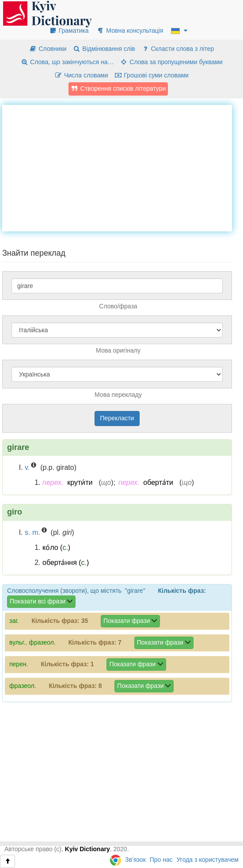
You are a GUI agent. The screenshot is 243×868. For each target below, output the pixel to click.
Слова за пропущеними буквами (171, 62)
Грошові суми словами (151, 75)
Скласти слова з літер (178, 49)
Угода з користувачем (208, 860)
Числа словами (81, 75)
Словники (48, 49)
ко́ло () (56, 547)
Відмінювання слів (104, 49)
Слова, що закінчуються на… (67, 62)
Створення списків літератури (118, 88)
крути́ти (80, 482)
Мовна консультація (130, 31)
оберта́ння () (66, 563)
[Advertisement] (123, 167)
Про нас (161, 860)
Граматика (69, 31)
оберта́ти (158, 482)
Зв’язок (135, 860)
